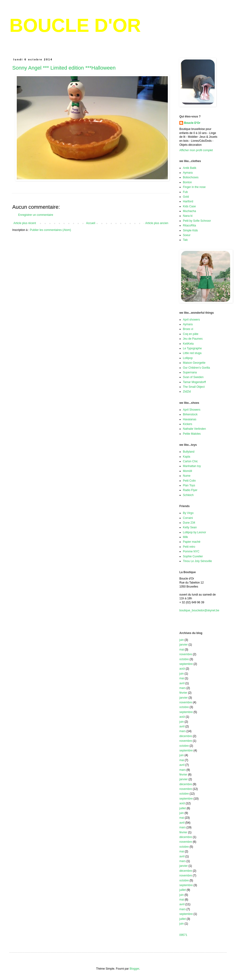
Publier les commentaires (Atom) (51, 230)
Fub (185, 192)
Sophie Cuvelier (193, 556)
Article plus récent (25, 223)
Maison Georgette (194, 363)
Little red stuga (192, 353)
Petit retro (189, 547)
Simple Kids (190, 230)
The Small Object (194, 387)
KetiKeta (188, 344)
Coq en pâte (191, 334)
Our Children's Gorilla (196, 368)
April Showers (192, 410)
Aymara (188, 173)
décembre (186, 736)
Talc (185, 240)
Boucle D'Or (192, 123)
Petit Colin (189, 481)
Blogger (134, 969)
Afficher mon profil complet (196, 150)
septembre (186, 664)
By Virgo (188, 513)
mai (182, 650)
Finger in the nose (194, 187)
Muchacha (189, 211)
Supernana (190, 372)
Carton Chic (190, 461)
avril (182, 683)
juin (182, 640)
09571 (183, 935)
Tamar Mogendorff (194, 382)
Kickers (188, 424)
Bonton (187, 182)
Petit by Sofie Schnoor (197, 221)
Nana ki (188, 216)
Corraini (188, 518)
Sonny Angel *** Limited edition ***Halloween (64, 68)
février (183, 693)
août (182, 669)
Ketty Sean (190, 527)
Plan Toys (189, 485)
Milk (185, 537)
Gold (186, 197)
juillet (183, 808)
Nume (187, 476)
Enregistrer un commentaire (36, 215)
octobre (184, 659)
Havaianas (190, 419)
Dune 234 (189, 523)
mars (183, 688)
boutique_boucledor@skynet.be (199, 610)
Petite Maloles (192, 434)
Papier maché (192, 542)
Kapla (187, 457)
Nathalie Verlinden (194, 429)
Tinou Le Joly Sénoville (197, 561)
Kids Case (189, 206)
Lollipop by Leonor (194, 532)
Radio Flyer (190, 490)
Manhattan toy (192, 466)
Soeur (187, 235)
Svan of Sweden (193, 377)
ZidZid (187, 392)
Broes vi (188, 329)
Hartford (188, 201)
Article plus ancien (157, 223)
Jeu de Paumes (193, 339)
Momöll (188, 471)
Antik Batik (190, 168)
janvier (183, 645)
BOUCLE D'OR (75, 25)
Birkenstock (190, 414)
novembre (186, 654)
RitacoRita (189, 225)
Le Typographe (192, 348)
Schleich (188, 495)
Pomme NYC (191, 551)
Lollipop (188, 358)
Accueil (91, 223)
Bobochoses (191, 177)
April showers (191, 320)
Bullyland (189, 452)
